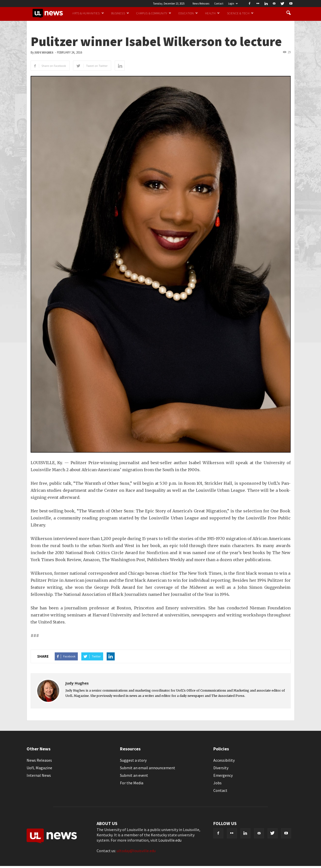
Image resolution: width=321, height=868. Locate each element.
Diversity (221, 768)
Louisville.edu (170, 840)
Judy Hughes (44, 53)
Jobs (217, 783)
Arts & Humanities (88, 13)
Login (233, 4)
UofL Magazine (39, 768)
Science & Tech (240, 13)
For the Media (132, 783)
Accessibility (224, 760)
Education (188, 13)
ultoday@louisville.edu (136, 851)
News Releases (201, 4)
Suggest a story (133, 760)
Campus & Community (154, 13)
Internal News (39, 775)
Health (212, 13)
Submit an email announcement (148, 768)
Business (120, 13)
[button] (289, 13)
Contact (219, 4)
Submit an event (134, 775)
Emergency (223, 775)
